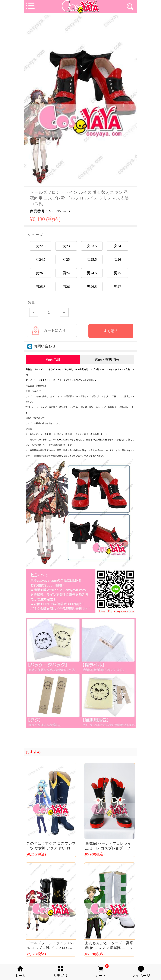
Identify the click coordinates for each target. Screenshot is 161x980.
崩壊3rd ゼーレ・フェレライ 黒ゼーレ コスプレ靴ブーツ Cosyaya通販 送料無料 (108, 848)
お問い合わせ (42, 346)
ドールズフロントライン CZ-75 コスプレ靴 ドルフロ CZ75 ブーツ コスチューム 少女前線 (51, 948)
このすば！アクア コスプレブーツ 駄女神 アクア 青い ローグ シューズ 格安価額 (51, 848)
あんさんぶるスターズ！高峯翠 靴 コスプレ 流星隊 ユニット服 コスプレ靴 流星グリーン (110, 948)
